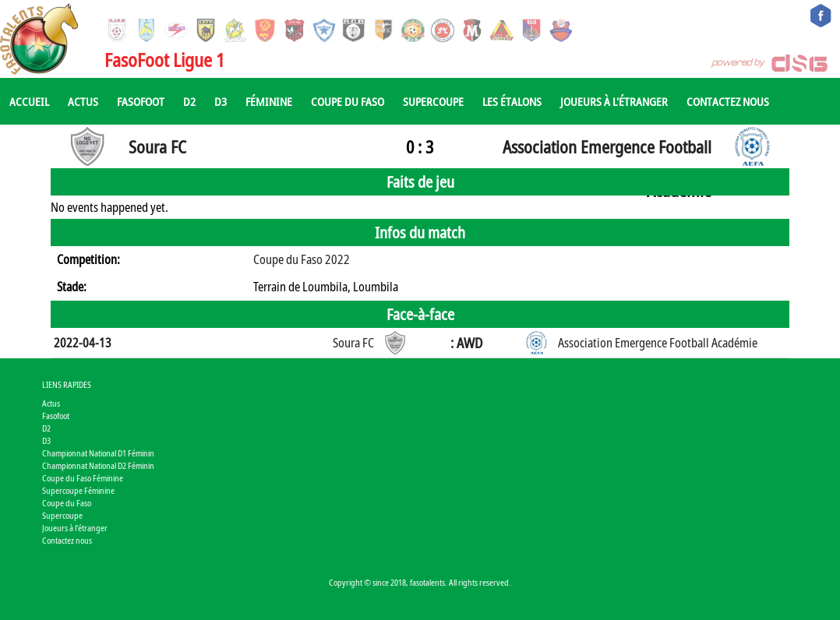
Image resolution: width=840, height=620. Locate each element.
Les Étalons (512, 101)
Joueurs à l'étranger (614, 101)
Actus (83, 101)
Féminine (269, 101)
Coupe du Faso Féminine (83, 478)
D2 (189, 101)
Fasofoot (141, 101)
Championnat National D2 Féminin (98, 465)
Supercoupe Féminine (78, 490)
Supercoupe (433, 101)
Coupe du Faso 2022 (302, 259)
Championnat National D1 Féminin (98, 453)
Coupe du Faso (348, 101)
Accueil (29, 101)
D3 (221, 101)
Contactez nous (728, 101)
